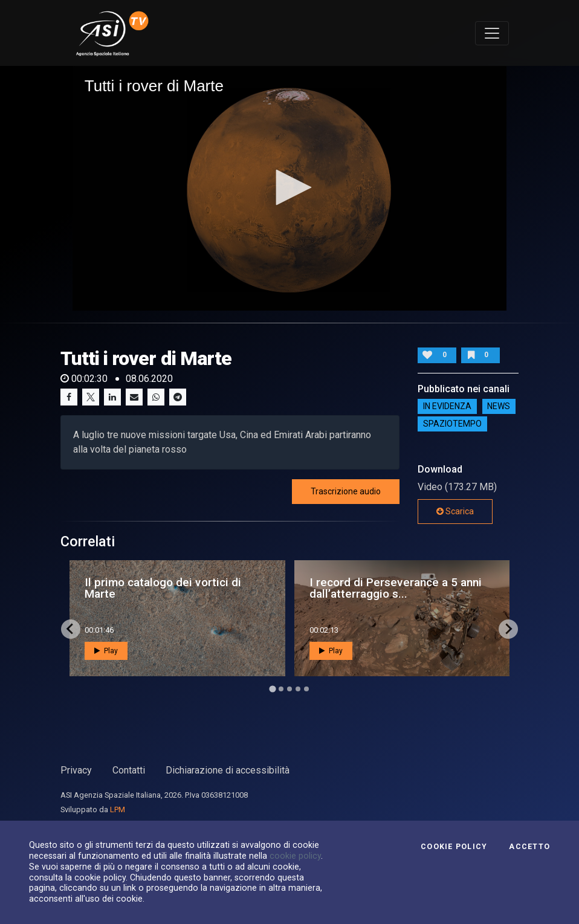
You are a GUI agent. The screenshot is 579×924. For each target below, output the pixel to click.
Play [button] (106, 651)
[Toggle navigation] (492, 33)
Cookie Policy (454, 847)
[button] (289, 187)
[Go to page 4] (298, 689)
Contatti (129, 770)
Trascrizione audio (346, 491)
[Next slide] (508, 629)
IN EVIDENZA (447, 407)
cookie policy (295, 856)
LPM (118, 809)
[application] (290, 188)
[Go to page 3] (289, 689)
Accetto (529, 847)
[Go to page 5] (306, 689)
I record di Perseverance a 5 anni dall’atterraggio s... (396, 588)
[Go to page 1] (272, 689)
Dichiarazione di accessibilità (228, 770)
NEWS (499, 407)
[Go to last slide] (71, 629)
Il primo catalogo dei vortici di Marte (163, 588)
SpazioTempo (452, 424)
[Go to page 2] (281, 689)
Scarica (455, 511)
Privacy (76, 770)
